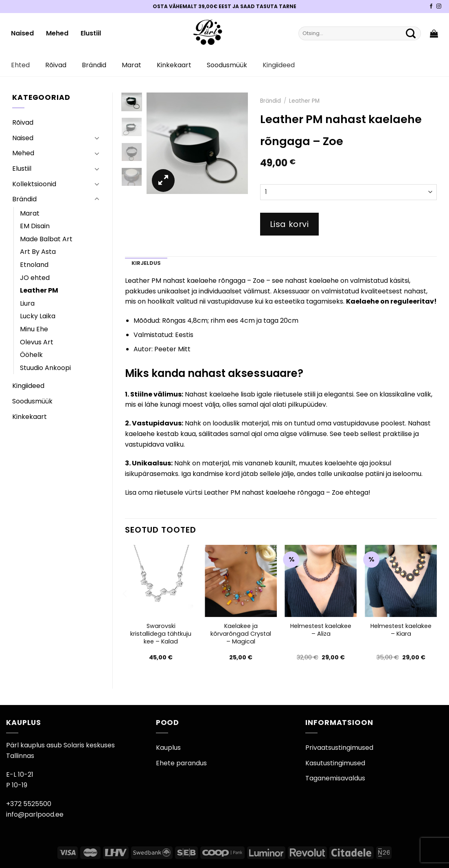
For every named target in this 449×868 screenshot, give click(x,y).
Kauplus (168, 748)
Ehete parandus (181, 763)
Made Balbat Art (46, 239)
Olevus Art (37, 342)
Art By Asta (38, 252)
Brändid (94, 65)
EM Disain (35, 226)
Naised (22, 33)
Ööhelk (31, 355)
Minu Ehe (34, 329)
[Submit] (411, 33)
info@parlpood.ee (35, 814)
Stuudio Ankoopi (45, 368)
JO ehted (35, 278)
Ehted (20, 65)
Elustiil (91, 33)
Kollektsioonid (34, 184)
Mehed (57, 33)
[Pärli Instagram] (439, 7)
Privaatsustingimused (339, 748)
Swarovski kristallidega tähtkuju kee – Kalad (161, 634)
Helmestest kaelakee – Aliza (321, 630)
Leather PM (39, 290)
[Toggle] (97, 138)
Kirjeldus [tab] (146, 263)
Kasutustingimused (335, 763)
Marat (131, 65)
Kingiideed (279, 65)
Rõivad (56, 65)
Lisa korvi (289, 224)
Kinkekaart (174, 65)
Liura (27, 303)
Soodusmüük (227, 65)
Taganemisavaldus (335, 778)
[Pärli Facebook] (431, 7)
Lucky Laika (38, 316)
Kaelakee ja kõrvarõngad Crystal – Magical (241, 634)
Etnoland (34, 265)
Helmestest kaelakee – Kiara (401, 630)
